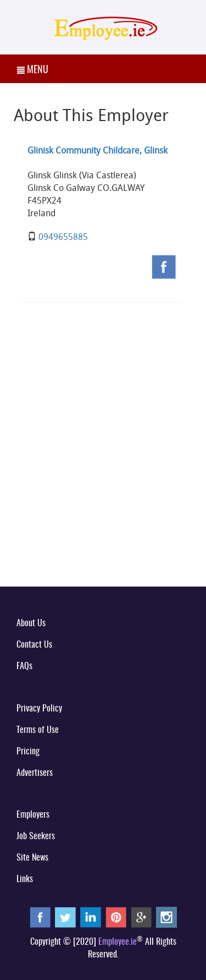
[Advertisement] (103, 466)
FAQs (24, 666)
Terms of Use (38, 730)
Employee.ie (118, 942)
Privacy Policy (39, 709)
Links (25, 879)
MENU (33, 70)
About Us (31, 623)
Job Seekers (36, 836)
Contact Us (34, 645)
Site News (32, 858)
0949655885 (63, 237)
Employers (33, 815)
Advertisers (35, 773)
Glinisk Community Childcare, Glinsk (98, 150)
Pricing (28, 752)
